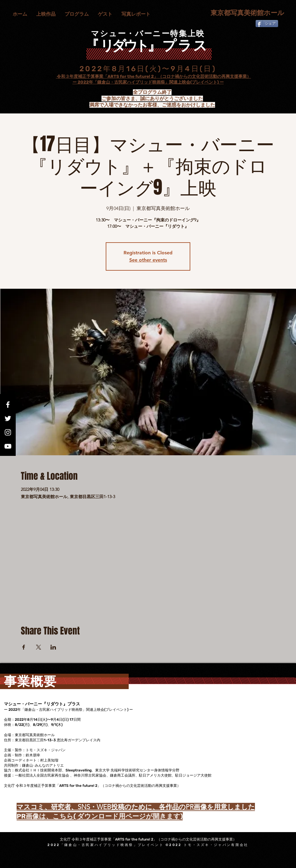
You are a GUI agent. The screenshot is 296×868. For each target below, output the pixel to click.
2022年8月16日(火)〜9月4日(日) (148, 69)
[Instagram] (8, 432)
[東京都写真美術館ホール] (244, 13)
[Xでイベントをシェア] (39, 647)
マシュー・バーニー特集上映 (148, 34)
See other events (148, 260)
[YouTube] (8, 446)
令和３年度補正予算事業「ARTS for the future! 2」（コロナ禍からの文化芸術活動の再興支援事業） (153, 76)
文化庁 (50, 77)
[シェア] (267, 24)
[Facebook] (8, 405)
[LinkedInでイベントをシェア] (53, 647)
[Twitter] (8, 418)
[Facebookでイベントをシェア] (24, 647)
